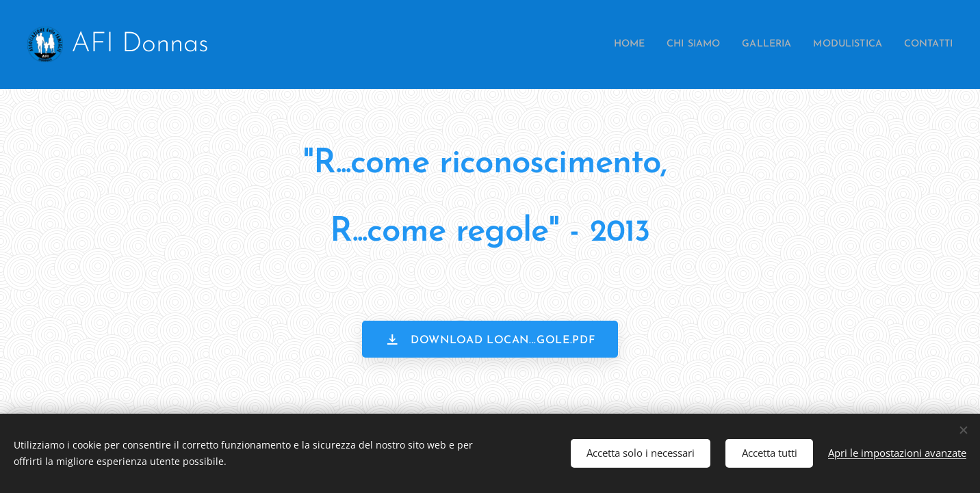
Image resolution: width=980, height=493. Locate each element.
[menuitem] (596, 44)
